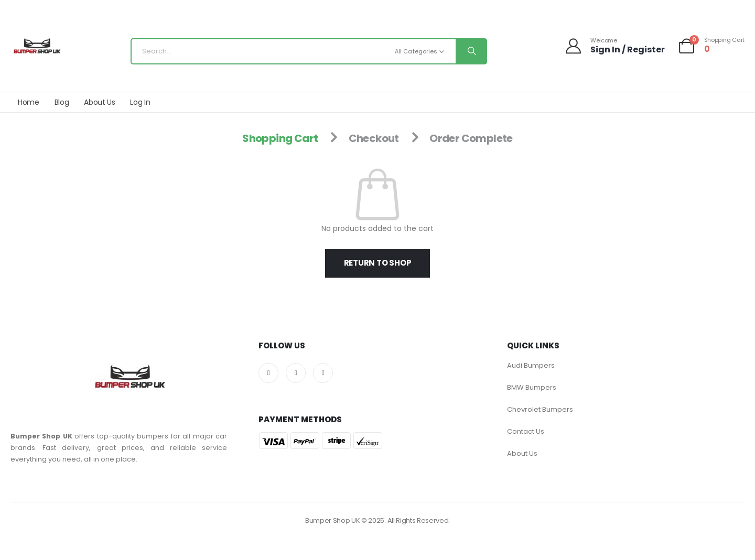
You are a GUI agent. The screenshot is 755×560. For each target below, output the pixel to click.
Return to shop (378, 263)
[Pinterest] (323, 373)
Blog (62, 102)
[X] (296, 373)
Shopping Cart (280, 138)
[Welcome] (614, 46)
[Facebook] (268, 373)
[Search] (471, 51)
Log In (140, 102)
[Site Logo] (37, 49)
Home (29, 102)
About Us (99, 102)
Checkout (374, 138)
